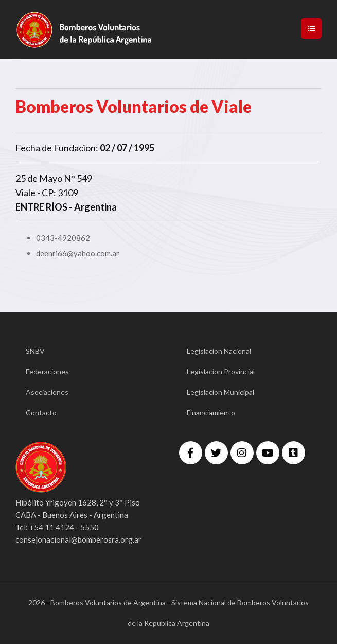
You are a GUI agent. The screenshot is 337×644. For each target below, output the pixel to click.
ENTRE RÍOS (41, 207)
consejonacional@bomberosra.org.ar (78, 539)
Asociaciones (47, 392)
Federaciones (47, 371)
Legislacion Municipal (220, 392)
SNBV (35, 351)
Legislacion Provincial (221, 371)
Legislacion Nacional (219, 351)
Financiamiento (211, 413)
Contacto (41, 413)
